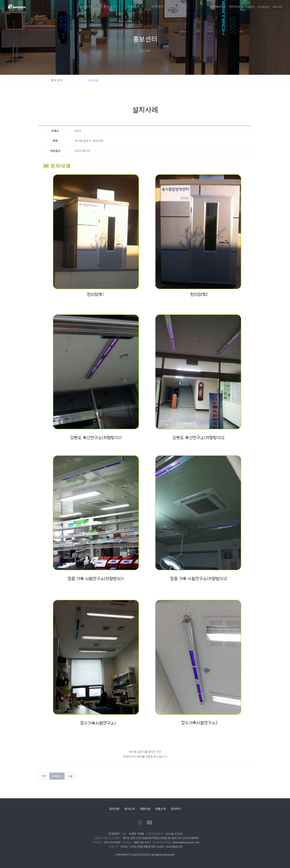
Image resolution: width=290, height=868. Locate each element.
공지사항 (114, 809)
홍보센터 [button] (57, 80)
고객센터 (158, 7)
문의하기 (176, 809)
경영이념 (145, 809)
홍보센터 (110, 7)
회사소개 (86, 7)
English (250, 7)
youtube (278, 7)
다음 (70, 776)
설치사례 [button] (93, 80)
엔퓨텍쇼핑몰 (236, 7)
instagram (264, 7)
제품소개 (134, 7)
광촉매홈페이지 (217, 7)
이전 (43, 776)
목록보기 (57, 776)
